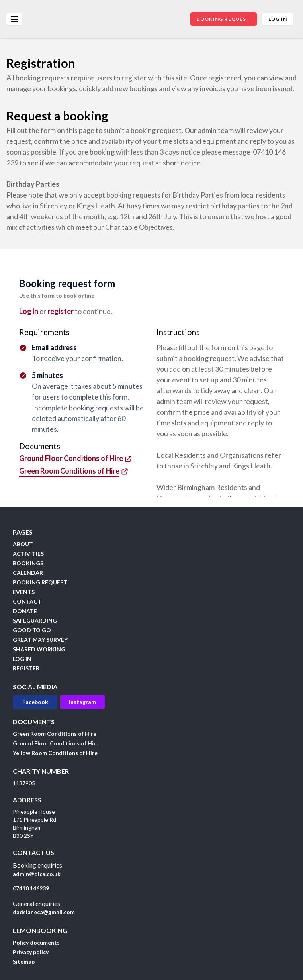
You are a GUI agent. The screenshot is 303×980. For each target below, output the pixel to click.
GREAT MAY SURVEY (40, 640)
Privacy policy (31, 952)
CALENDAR (28, 573)
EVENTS (24, 592)
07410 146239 (31, 888)
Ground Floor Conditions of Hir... (56, 743)
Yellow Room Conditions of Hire (55, 753)
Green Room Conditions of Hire (55, 734)
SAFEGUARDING (35, 620)
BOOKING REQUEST (224, 19)
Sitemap (24, 961)
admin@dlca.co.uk (37, 874)
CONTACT (27, 601)
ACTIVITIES (28, 554)
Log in (278, 19)
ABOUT (23, 544)
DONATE (25, 611)
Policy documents (36, 942)
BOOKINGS (28, 563)
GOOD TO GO (32, 630)
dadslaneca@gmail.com (44, 912)
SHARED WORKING (39, 649)
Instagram (82, 702)
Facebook (35, 702)
